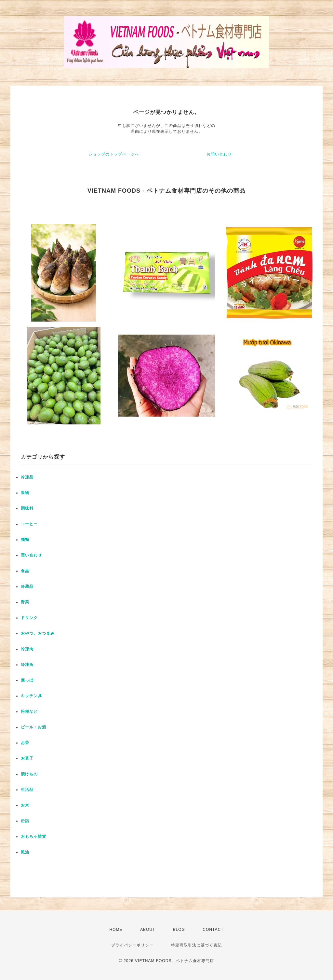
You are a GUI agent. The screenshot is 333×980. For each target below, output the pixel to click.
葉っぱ (27, 680)
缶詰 (25, 821)
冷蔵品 (27, 587)
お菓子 (27, 758)
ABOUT (148, 930)
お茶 (25, 743)
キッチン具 (31, 696)
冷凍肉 (27, 649)
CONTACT (213, 930)
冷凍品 (27, 477)
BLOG (179, 930)
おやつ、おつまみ (38, 633)
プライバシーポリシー (132, 945)
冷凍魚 (27, 665)
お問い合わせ (219, 154)
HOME (116, 930)
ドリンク (29, 618)
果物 (25, 493)
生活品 (27, 790)
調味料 (27, 508)
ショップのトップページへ (114, 154)
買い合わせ (31, 555)
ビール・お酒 (33, 727)
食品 (25, 571)
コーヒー (29, 524)
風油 (25, 852)
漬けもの (29, 774)
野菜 (25, 602)
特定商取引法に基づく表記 (196, 945)
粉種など (29, 711)
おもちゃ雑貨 (33, 836)
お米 (25, 805)
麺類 (25, 540)
